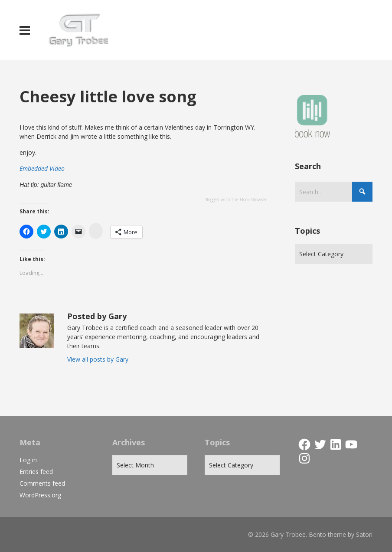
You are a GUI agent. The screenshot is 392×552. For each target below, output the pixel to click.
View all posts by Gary (98, 359)
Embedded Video (42, 168)
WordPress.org (40, 495)
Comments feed (42, 483)
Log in (28, 460)
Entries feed (36, 472)
